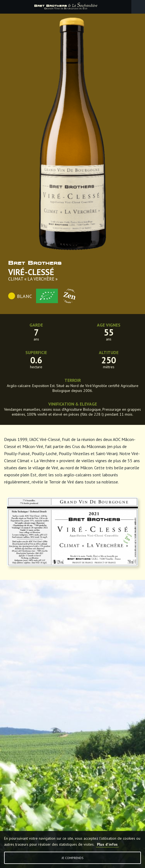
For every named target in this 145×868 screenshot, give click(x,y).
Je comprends (73, 858)
